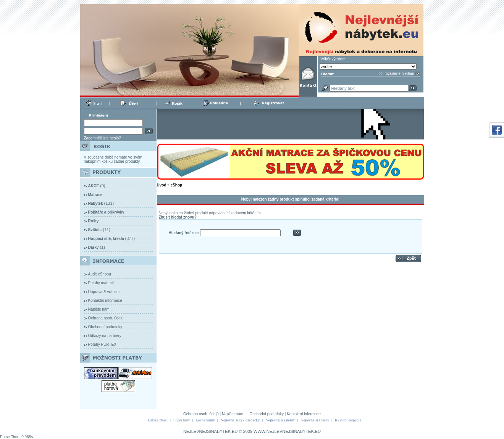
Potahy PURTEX (102, 344)
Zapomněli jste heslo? (103, 138)
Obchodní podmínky (105, 327)
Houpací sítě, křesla (106, 239)
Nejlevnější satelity (280, 420)
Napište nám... (100, 309)
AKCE (94, 186)
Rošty (94, 221)
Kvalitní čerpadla (348, 420)
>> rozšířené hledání (397, 74)
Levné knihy (205, 420)
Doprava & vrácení (104, 292)
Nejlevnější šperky (315, 420)
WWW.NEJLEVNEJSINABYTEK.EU (287, 431)
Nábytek (96, 203)
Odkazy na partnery (105, 336)
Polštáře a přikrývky (106, 212)
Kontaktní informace (105, 300)
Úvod (162, 185)
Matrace (95, 195)
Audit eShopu (100, 274)
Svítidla (95, 230)
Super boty (182, 420)
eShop (177, 185)
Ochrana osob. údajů (106, 318)
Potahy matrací (101, 283)
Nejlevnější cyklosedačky (240, 420)
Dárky (94, 247)
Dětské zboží (158, 420)
